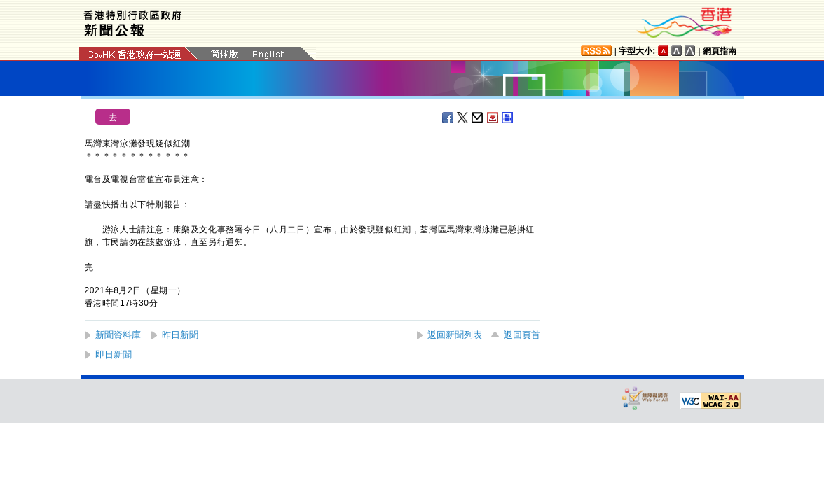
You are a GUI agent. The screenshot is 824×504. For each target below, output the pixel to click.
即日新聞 (114, 355)
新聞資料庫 (118, 335)
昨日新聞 (180, 335)
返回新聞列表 (455, 335)
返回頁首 (522, 335)
